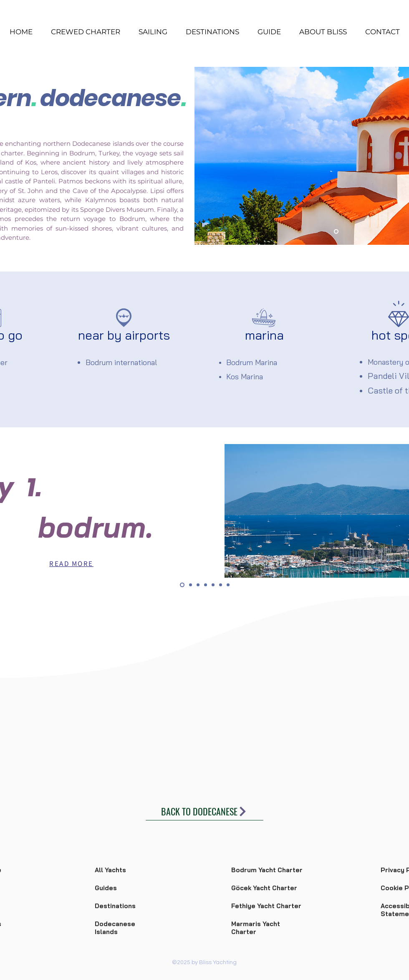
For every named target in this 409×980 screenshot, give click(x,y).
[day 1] (182, 585)
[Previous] (206, 156)
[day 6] (221, 585)
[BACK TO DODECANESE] (204, 811)
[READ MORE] (71, 564)
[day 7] (228, 585)
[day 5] (213, 585)
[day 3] (198, 585)
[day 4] (206, 585)
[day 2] (191, 585)
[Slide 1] (336, 232)
